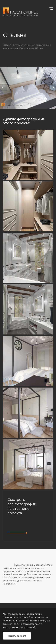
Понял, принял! (17, 636)
